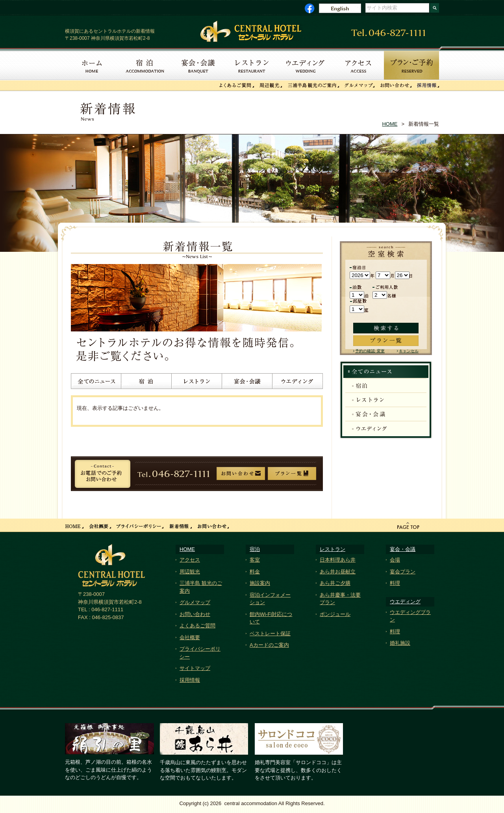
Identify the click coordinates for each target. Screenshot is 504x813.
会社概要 (190, 637)
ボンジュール (335, 614)
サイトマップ (195, 668)
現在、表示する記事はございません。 (120, 408)
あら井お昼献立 (338, 572)
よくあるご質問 (197, 626)
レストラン (197, 382)
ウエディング (298, 382)
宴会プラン (403, 572)
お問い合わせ (195, 614)
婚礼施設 (400, 643)
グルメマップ (195, 602)
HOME (390, 124)
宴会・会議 (247, 382)
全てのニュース (96, 382)
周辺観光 (190, 572)
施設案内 (260, 583)
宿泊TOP (386, 372)
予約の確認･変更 (370, 351)
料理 (395, 583)
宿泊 (386, 386)
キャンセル (409, 351)
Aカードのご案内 (269, 645)
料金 (255, 572)
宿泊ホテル (146, 382)
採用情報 (190, 680)
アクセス (190, 560)
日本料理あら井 (338, 560)
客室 (255, 560)
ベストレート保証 (270, 633)
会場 (395, 560)
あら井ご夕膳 (335, 583)
